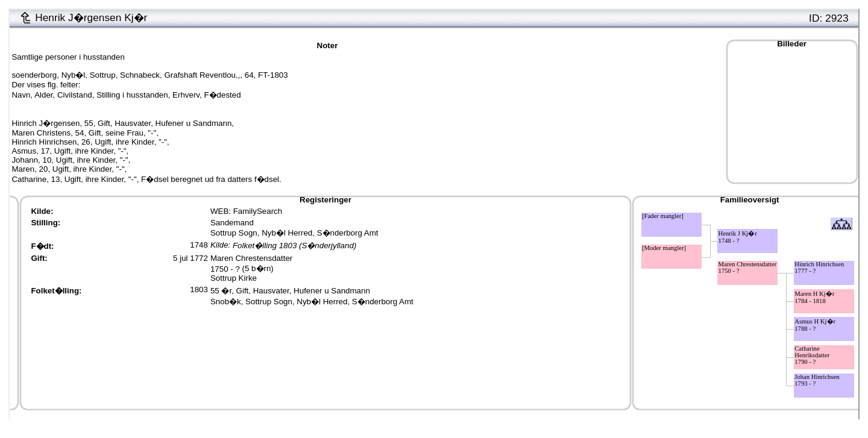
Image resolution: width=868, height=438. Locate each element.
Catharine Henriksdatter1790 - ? (812, 355)
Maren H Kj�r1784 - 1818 (814, 297)
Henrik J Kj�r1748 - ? (738, 237)
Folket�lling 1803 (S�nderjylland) (294, 246)
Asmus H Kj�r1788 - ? (815, 325)
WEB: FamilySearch (246, 211)
